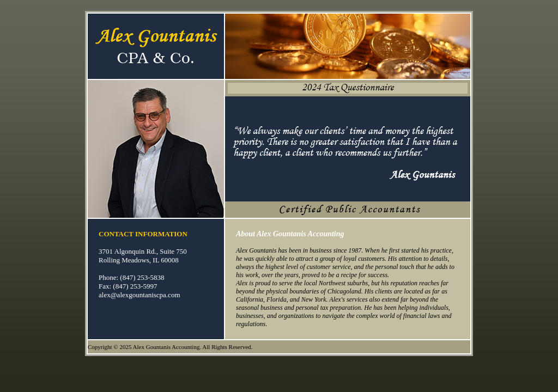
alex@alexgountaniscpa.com (139, 295)
